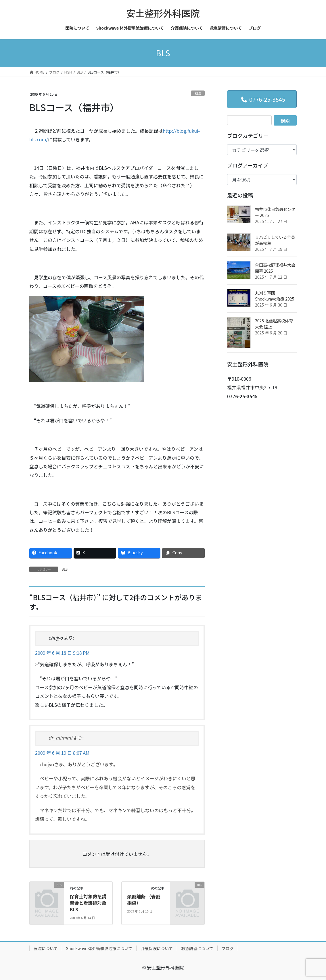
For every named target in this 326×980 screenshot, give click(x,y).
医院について (46, 948)
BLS (198, 93)
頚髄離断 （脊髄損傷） (144, 900)
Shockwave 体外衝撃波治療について (99, 948)
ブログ (228, 948)
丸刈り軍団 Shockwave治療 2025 (275, 296)
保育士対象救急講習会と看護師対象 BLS (88, 903)
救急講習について (197, 948)
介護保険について (157, 948)
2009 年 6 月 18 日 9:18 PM (62, 653)
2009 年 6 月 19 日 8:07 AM (62, 753)
